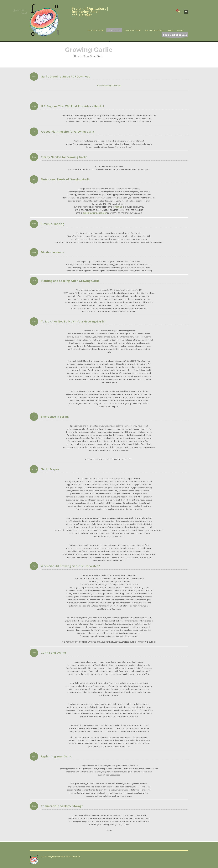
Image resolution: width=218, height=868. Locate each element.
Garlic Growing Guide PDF (109, 86)
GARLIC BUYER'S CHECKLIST (95, 213)
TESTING (118, 207)
